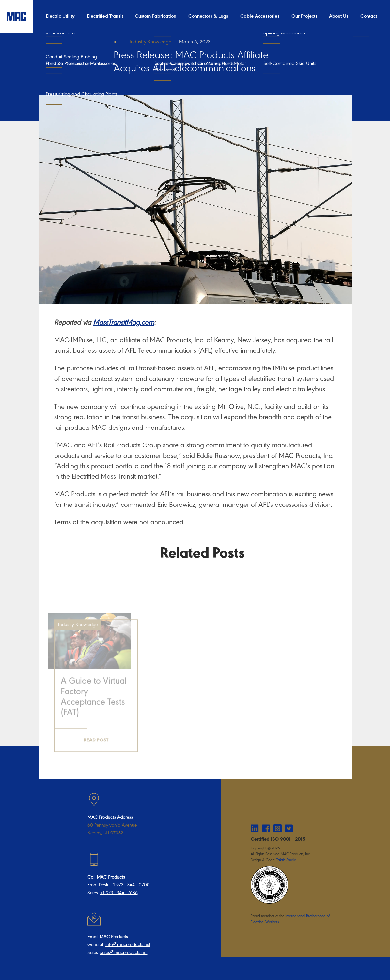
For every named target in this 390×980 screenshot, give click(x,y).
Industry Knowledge (150, 42)
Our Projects (304, 16)
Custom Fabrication (156, 16)
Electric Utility (60, 16)
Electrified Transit (105, 16)
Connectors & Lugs (208, 16)
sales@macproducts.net (124, 952)
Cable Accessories (260, 16)
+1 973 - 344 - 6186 (119, 893)
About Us (339, 16)
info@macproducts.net (128, 945)
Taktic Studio (286, 860)
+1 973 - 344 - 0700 (130, 885)
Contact (369, 16)
